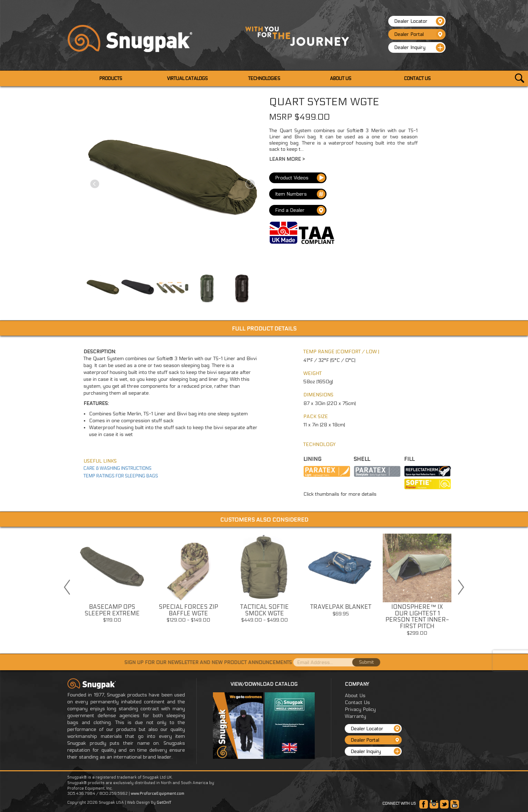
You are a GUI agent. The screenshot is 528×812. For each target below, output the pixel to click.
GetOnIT (164, 803)
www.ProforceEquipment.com (158, 794)
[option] (112, 580)
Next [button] (461, 587)
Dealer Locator (419, 21)
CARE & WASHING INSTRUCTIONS (118, 468)
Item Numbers (300, 194)
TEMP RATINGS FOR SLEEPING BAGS (121, 476)
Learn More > (287, 159)
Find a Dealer (300, 211)
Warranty (355, 716)
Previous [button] (67, 587)
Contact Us (357, 702)
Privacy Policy (360, 709)
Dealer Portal (419, 34)
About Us (355, 696)
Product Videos (300, 177)
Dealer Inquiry (419, 48)
